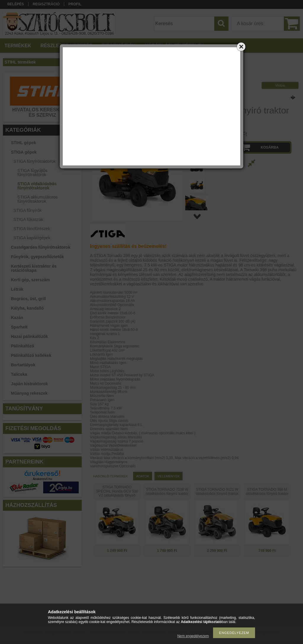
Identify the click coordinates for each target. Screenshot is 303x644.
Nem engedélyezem (193, 636)
